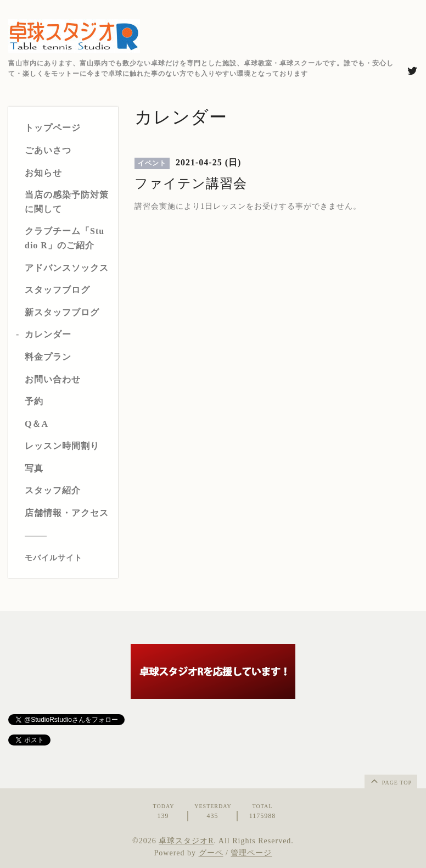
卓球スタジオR (186, 841)
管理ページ (251, 853)
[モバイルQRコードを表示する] (67, 558)
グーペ (211, 853)
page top (390, 781)
